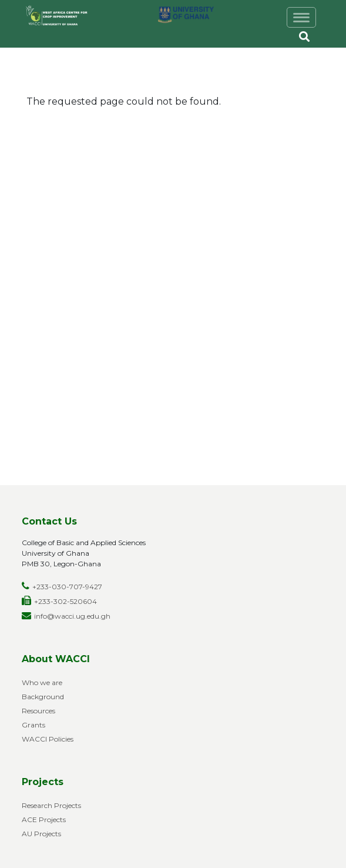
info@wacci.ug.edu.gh (72, 616)
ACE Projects (44, 819)
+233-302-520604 (65, 601)
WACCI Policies (48, 739)
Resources (38, 711)
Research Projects (51, 805)
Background (43, 697)
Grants (33, 725)
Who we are (42, 682)
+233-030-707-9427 (67, 587)
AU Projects (41, 834)
